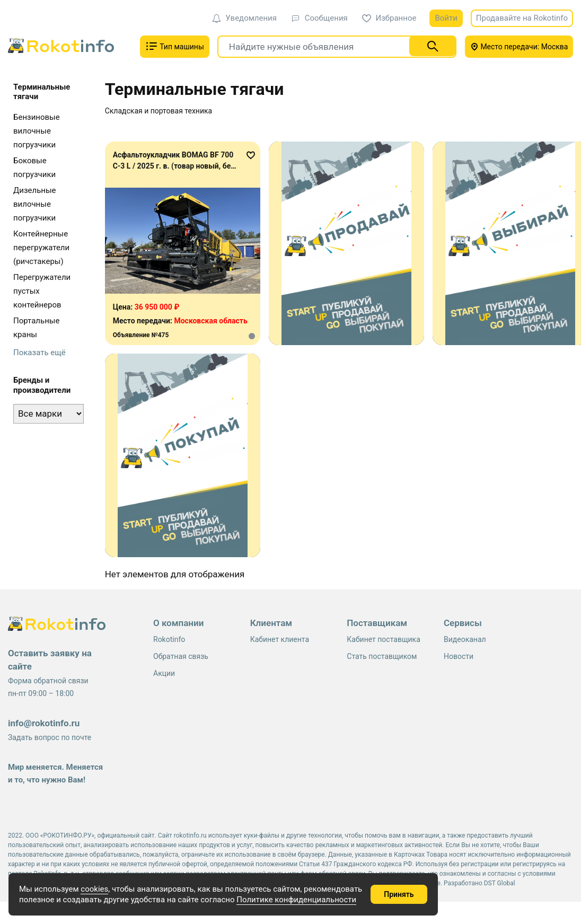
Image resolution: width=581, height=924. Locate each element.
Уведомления (244, 18)
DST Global (500, 883)
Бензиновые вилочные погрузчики (37, 131)
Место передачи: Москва (519, 47)
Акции (164, 673)
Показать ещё (39, 353)
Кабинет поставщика (383, 639)
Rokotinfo (169, 639)
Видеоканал (465, 639)
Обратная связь (181, 656)
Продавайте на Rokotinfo (522, 18)
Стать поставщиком (382, 656)
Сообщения (319, 18)
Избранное (389, 18)
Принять (399, 894)
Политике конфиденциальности (296, 900)
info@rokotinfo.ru (44, 723)
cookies (94, 889)
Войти (446, 18)
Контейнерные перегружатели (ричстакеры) (41, 248)
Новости (459, 656)
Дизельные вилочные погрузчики (35, 204)
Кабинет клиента (280, 639)
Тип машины (175, 46)
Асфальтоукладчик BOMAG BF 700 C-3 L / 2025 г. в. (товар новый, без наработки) (174, 166)
